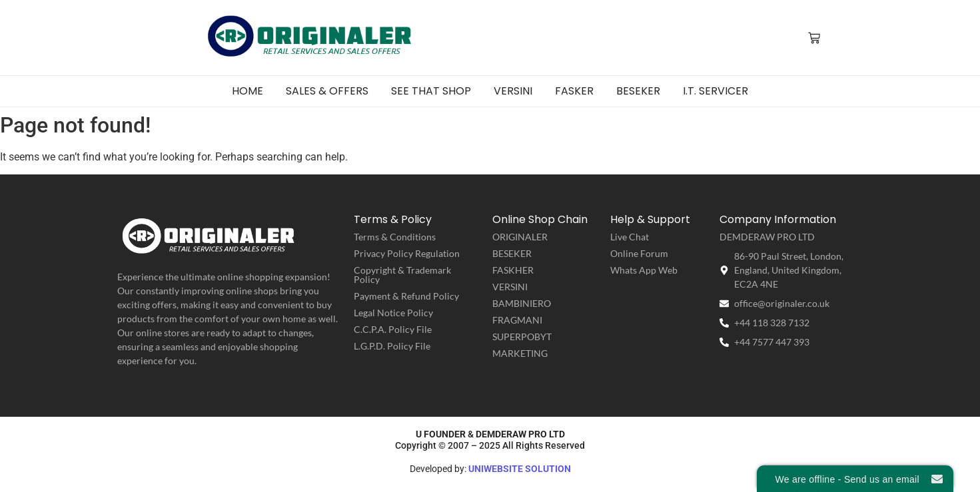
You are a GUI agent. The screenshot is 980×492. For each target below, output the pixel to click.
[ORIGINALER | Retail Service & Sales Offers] (311, 37)
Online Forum (639, 253)
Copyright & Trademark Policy (402, 275)
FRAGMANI (517, 320)
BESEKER (512, 253)
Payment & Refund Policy (406, 296)
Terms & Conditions (395, 237)
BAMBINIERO (522, 303)
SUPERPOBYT (522, 337)
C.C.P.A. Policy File (393, 329)
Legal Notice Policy (393, 313)
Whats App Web (644, 270)
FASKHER (513, 270)
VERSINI (510, 287)
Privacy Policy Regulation (407, 253)
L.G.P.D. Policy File (392, 346)
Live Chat (630, 237)
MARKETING (520, 353)
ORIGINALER (520, 237)
